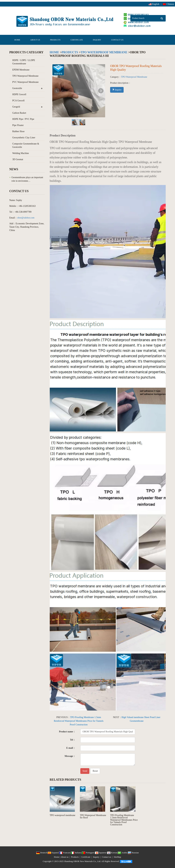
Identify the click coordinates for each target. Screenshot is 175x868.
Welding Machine (21, 153)
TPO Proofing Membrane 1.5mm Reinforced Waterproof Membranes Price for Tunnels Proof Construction (79, 721)
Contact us (117, 40)
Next (101, 91)
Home (17, 40)
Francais (65, 853)
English (154, 4)
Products (55, 40)
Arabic (123, 853)
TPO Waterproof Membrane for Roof (93, 816)
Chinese (168, 4)
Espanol (53, 853)
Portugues (88, 853)
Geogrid (16, 107)
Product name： (67, 732)
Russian (133, 853)
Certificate (77, 40)
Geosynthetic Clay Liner (24, 138)
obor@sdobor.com (26, 218)
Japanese (101, 853)
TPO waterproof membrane (63, 815)
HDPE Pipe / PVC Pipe (23, 119)
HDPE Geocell (19, 94)
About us (35, 40)
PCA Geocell (18, 101)
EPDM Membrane (21, 70)
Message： (70, 756)
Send (85, 771)
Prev (57, 91)
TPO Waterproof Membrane (104, 52)
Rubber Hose (18, 131)
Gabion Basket (19, 113)
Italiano (76, 853)
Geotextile (17, 88)
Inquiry (97, 40)
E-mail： (71, 748)
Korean (113, 853)
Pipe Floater (18, 125)
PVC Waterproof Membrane (25, 82)
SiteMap (117, 857)
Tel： (73, 740)
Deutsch (42, 853)
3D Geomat (18, 159)
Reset (95, 771)
